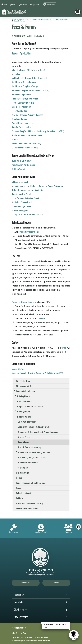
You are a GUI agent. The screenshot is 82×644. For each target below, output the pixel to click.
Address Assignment (20, 182)
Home (5, 4)
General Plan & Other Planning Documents (35, 452)
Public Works (21, 498)
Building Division (24, 396)
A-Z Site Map (19, 633)
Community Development (42, 19)
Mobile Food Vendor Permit (22, 202)
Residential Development (28, 462)
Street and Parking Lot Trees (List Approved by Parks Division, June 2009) (37, 373)
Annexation (16, 74)
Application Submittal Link (29, 232)
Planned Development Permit (23, 123)
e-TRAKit (42, 318)
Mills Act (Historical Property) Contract (27, 115)
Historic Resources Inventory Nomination (28, 190)
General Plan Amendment (21, 107)
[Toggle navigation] (78, 12)
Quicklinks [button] (36, 5)
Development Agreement (21, 94)
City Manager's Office (25, 386)
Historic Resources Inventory (30, 447)
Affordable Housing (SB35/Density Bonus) (28, 70)
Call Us (56, 583)
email (64, 348)
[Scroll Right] (79, 527)
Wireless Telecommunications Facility (26, 143)
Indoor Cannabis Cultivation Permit (25, 198)
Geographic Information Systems (30, 406)
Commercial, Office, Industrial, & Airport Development (39, 432)
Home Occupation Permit (21, 194)
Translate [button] (24, 5)
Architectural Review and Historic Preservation (30, 78)
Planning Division (61, 19)
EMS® (40, 641)
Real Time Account (18, 169)
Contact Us (19, 595)
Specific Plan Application (21, 127)
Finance (19, 478)
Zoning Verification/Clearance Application (28, 214)
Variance (15, 139)
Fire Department (23, 473)
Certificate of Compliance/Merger (25, 86)
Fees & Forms (19, 21)
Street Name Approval (20, 210)
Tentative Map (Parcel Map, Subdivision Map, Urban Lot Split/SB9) (38, 131)
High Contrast (21, 628)
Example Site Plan (18, 369)
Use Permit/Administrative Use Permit (27, 135)
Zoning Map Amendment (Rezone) (25, 147)
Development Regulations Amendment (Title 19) (30, 90)
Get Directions (26, 583)
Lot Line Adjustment (20, 111)
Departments (24, 19)
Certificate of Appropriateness (24, 82)
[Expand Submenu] (14, 380)
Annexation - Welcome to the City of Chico (35, 427)
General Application (21, 53)
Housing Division (24, 411)
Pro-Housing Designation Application (33, 457)
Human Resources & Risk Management (31, 483)
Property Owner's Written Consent (24, 165)
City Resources (21, 609)
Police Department (24, 493)
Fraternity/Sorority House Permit (25, 98)
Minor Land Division (19, 119)
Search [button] (13, 5)
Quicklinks (19, 602)
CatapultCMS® (31, 641)
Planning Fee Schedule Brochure (23, 302)
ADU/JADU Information (27, 422)
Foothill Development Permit (23, 103)
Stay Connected (21, 617)
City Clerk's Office (23, 381)
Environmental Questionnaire (22, 161)
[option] (14, 528)
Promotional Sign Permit (21, 206)
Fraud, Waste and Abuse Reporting (30, 503)
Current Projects (25, 437)
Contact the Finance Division (27, 508)
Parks (18, 488)
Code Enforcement (25, 401)
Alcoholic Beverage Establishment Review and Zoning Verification (37, 186)
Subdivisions (23, 468)
